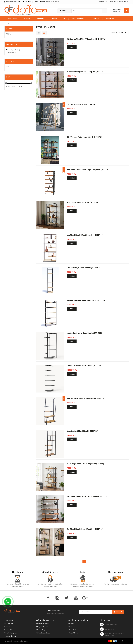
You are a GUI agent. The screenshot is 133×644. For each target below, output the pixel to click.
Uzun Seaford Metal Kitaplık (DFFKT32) (82, 431)
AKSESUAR (41, 19)
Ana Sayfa (12, 19)
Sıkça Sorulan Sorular (44, 633)
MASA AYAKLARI (59, 19)
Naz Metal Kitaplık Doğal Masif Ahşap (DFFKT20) (86, 300)
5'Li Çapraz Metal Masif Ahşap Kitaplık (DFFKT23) (86, 39)
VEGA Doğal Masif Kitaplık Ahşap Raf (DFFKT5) (85, 464)
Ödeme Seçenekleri (43, 624)
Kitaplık (10, 34)
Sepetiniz (110, 19)
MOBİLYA (27, 19)
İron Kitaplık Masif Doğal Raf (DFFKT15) (83, 202)
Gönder (119, 612)
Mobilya (72, 624)
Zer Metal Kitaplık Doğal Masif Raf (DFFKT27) (85, 529)
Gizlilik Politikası (10, 630)
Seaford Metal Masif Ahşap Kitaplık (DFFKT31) (85, 398)
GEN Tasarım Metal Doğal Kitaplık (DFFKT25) (84, 137)
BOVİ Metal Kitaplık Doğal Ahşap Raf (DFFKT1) (85, 72)
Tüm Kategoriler (12, 50)
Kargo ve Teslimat (43, 627)
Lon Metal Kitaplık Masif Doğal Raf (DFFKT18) (85, 235)
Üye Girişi (103, 2)
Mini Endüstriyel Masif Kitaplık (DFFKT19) (83, 268)
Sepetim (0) (124, 2)
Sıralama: (114, 32)
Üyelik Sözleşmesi (11, 633)
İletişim (96, 19)
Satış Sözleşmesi (11, 636)
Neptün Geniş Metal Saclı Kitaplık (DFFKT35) (84, 333)
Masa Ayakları (74, 630)
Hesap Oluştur (113, 2)
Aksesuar (72, 627)
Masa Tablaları (74, 633)
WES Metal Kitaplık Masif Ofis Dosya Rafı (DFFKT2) (87, 496)
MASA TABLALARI (79, 19)
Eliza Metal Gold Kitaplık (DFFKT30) (81, 104)
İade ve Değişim (42, 630)
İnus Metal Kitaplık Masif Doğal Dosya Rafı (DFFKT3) (88, 170)
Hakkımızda (9, 624)
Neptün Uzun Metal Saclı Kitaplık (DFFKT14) (84, 366)
